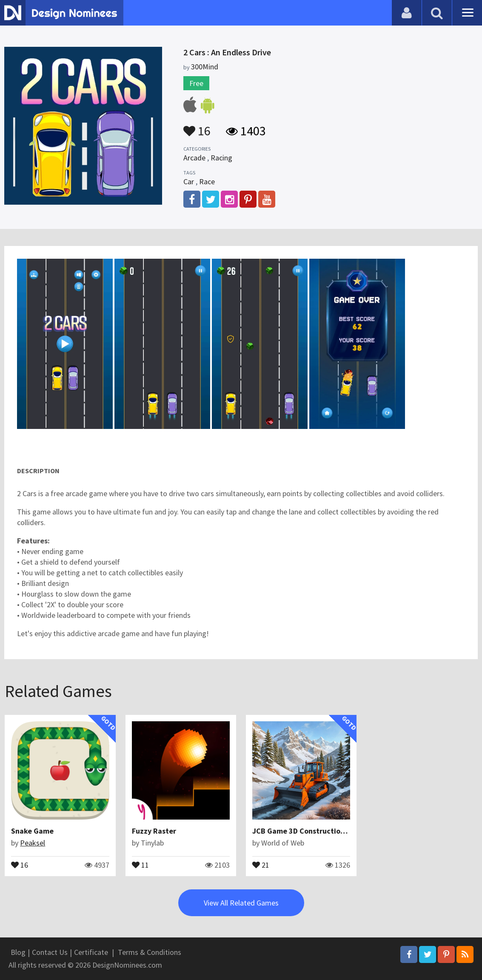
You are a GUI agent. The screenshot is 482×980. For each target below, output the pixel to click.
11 (140, 864)
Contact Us (50, 952)
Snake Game (32, 831)
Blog (18, 952)
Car (189, 181)
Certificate (91, 952)
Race (207, 181)
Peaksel (33, 843)
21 (261, 864)
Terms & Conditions (150, 952)
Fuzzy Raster (154, 831)
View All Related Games (241, 903)
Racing (221, 158)
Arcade (194, 158)
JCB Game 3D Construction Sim (306, 831)
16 (197, 127)
